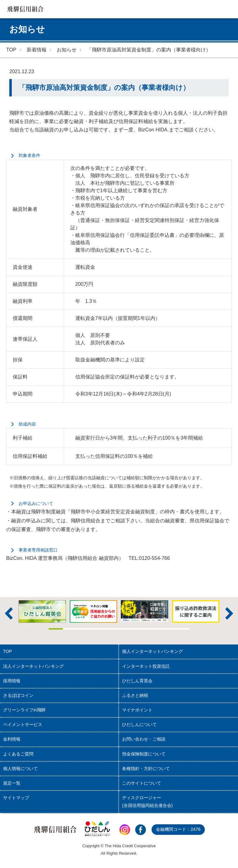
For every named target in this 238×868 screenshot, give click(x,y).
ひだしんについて (139, 724)
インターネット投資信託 (146, 666)
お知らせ (67, 50)
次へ (229, 613)
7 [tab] (140, 629)
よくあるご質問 (18, 754)
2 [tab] (70, 629)
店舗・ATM (192, 9)
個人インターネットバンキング (152, 651)
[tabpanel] (145, 611)
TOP (11, 50)
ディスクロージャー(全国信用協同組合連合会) (147, 802)
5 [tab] (112, 629)
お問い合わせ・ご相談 (144, 739)
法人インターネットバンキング (33, 666)
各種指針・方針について (146, 768)
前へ (9, 613)
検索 (211, 9)
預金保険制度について (144, 754)
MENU (229, 9)
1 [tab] (56, 629)
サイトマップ (16, 798)
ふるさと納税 (135, 695)
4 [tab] (98, 629)
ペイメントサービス (23, 724)
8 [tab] (154, 629)
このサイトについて (142, 783)
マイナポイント (137, 710)
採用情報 (12, 681)
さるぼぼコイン (18, 695)
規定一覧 (12, 783)
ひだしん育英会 (137, 681)
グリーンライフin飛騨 (24, 710)
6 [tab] (126, 629)
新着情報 (37, 50)
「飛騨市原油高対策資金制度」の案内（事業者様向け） (149, 50)
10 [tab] (182, 629)
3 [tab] (84, 629)
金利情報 (12, 739)
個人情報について (20, 768)
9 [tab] (168, 629)
